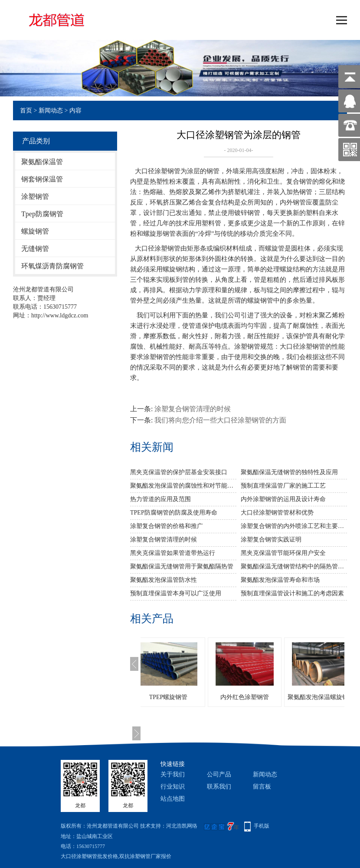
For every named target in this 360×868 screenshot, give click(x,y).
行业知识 (173, 787)
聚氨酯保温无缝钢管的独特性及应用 (289, 472)
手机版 (262, 826)
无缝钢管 (35, 249)
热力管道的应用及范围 (160, 499)
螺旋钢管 (35, 231)
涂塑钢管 (35, 196)
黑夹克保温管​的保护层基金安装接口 (179, 472)
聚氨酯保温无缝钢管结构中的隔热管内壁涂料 (294, 566)
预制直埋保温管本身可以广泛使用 (176, 593)
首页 (26, 111)
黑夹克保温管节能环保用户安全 (283, 553)
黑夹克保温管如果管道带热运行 (173, 553)
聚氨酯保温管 (42, 162)
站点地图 (173, 799)
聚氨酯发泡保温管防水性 (164, 580)
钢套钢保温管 (42, 179)
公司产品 (219, 774)
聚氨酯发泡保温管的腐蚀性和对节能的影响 (183, 486)
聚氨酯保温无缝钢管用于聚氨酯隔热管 (182, 566)
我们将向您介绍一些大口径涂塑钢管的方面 (220, 420)
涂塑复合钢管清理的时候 (193, 409)
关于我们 (173, 774)
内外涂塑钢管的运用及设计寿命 (283, 499)
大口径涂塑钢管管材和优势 (277, 513)
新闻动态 (51, 111)
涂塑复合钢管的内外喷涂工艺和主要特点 (294, 526)
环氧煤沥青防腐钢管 (52, 266)
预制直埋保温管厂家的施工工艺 (283, 486)
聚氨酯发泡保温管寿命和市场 (280, 580)
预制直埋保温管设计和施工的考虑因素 (292, 593)
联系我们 (219, 787)
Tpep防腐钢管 (42, 214)
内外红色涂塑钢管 (262, 697)
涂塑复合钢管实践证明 (271, 540)
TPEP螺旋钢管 (186, 697)
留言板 (262, 787)
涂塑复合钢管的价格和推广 (167, 526)
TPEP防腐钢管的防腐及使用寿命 (174, 513)
